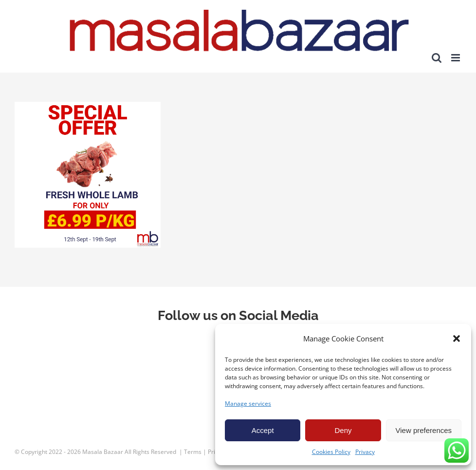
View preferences (424, 430)
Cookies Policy (331, 452)
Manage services (248, 404)
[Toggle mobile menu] (456, 58)
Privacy (365, 452)
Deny (343, 430)
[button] (457, 338)
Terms (193, 452)
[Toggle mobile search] (437, 58)
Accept (263, 430)
